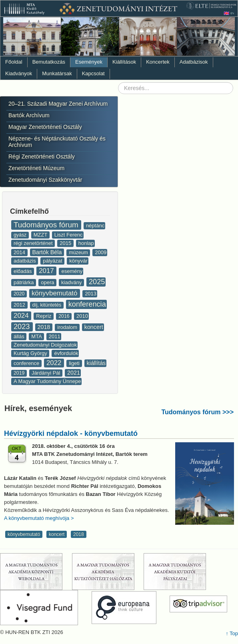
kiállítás (96, 363)
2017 (47, 271)
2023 (23, 327)
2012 (20, 305)
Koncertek (158, 62)
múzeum (79, 253)
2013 (91, 294)
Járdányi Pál (47, 373)
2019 (20, 373)
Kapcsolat (93, 73)
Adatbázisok (194, 62)
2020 (20, 294)
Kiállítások (124, 62)
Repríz (44, 316)
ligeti (75, 363)
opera (48, 282)
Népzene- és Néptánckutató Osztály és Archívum (57, 142)
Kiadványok (19, 73)
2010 (82, 316)
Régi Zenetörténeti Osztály (42, 156)
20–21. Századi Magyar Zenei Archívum (58, 104)
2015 (66, 243)
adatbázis (25, 261)
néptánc (95, 226)
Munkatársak (57, 73)
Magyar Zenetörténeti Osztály (45, 127)
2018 (45, 327)
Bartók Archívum (29, 115)
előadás (23, 271)
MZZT (41, 235)
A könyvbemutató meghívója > (39, 518)
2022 (55, 363)
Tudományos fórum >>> (197, 412)
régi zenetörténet (34, 243)
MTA (37, 336)
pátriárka (24, 282)
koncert (94, 327)
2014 (20, 252)
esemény (72, 271)
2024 (22, 316)
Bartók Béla (48, 252)
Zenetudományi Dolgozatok (45, 345)
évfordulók (66, 353)
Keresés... (118, 82)
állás (20, 336)
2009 (101, 252)
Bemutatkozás (49, 62)
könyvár (78, 261)
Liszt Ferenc (69, 235)
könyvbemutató (55, 293)
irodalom (68, 327)
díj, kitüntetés (48, 305)
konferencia (87, 304)
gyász (21, 235)
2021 (74, 373)
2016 (65, 316)
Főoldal (14, 62)
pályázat (53, 261)
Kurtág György (31, 353)
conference (27, 363)
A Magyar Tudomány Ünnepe (47, 381)
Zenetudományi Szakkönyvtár (45, 180)
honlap (86, 243)
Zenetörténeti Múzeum (36, 168)
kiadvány (72, 282)
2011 (55, 336)
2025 (97, 282)
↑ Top (232, 633)
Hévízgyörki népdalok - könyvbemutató (71, 433)
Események (89, 62)
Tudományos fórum (47, 225)
